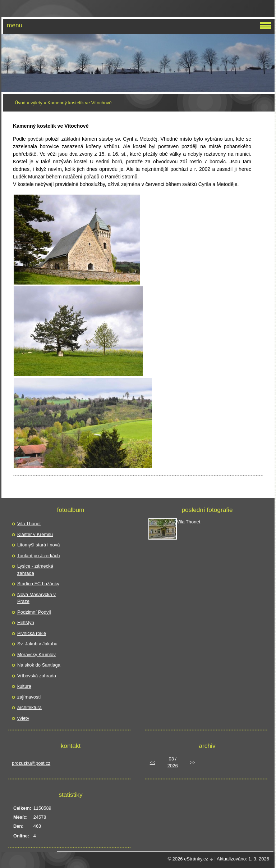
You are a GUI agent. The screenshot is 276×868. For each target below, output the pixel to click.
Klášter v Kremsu (35, 534)
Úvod (20, 103)
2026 (173, 766)
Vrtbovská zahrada (37, 676)
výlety (36, 103)
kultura (24, 686)
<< (153, 762)
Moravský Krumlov (36, 655)
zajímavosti (29, 697)
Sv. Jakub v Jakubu (37, 644)
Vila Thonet (29, 524)
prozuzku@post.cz (31, 763)
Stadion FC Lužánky (38, 584)
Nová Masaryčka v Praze (36, 598)
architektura (29, 707)
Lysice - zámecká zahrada (35, 570)
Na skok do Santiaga (39, 665)
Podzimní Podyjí (34, 612)
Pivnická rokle (32, 633)
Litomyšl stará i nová (39, 545)
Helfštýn (26, 622)
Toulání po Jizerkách (39, 556)
